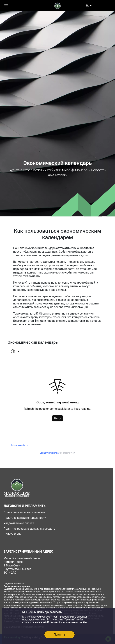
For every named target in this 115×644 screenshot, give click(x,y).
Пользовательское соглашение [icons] (24, 512)
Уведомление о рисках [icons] (19, 523)
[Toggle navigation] (17, 6)
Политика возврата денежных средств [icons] (29, 529)
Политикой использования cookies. (68, 622)
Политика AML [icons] (13, 534)
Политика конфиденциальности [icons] (25, 518)
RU (88, 6)
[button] (6, 6)
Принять (59, 635)
